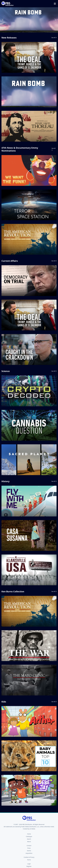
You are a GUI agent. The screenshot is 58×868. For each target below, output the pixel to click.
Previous (3, 20)
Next (55, 20)
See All (54, 38)
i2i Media (32, 829)
